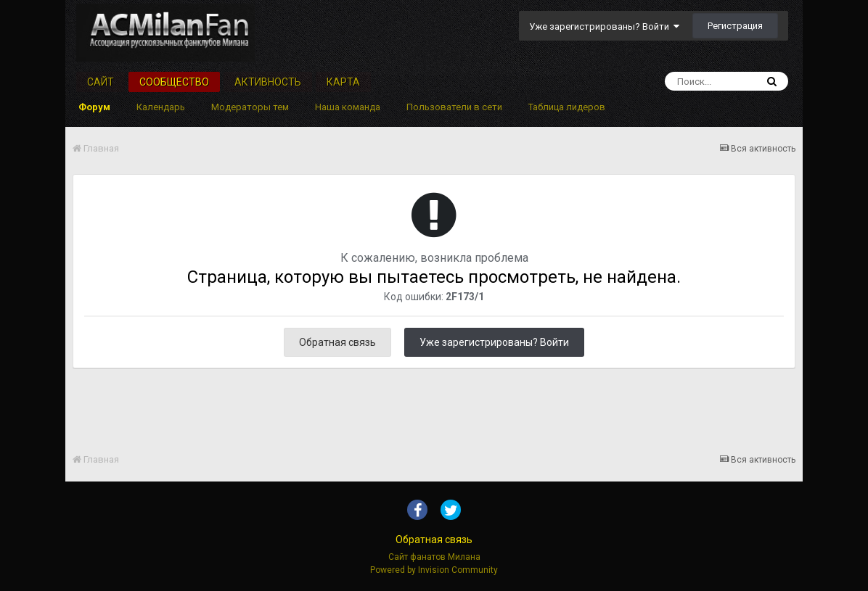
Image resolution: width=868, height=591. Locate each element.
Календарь (161, 107)
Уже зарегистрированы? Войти (604, 26)
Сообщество (174, 82)
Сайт (101, 82)
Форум (94, 107)
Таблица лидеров (567, 107)
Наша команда (348, 107)
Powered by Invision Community (434, 570)
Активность (268, 82)
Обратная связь (337, 342)
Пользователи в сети (454, 107)
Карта (343, 82)
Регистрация (735, 26)
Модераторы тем (250, 107)
